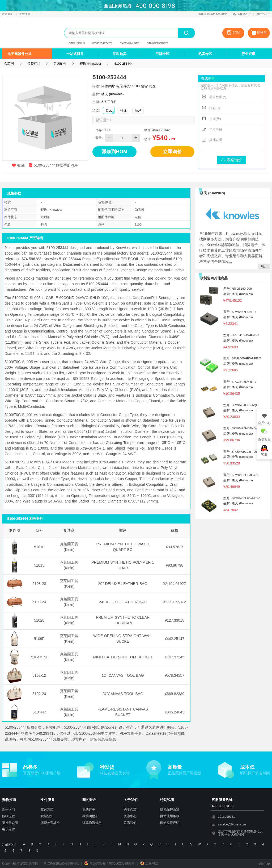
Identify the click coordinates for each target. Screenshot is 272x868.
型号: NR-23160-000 (238, 289)
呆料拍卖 (120, 54)
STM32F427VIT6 (102, 43)
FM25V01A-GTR (130, 43)
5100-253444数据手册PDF (54, 165)
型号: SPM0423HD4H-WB (241, 428)
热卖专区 (205, 54)
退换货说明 (10, 823)
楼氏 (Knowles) (91, 64)
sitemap (264, 863)
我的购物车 (90, 816)
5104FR (39, 712)
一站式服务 (75, 54)
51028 (39, 620)
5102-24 (39, 694)
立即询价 (172, 152)
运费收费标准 (50, 823)
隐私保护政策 (170, 809)
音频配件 (60, 64)
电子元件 (8, 829)
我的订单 (89, 809)
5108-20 (39, 584)
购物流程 (8, 816)
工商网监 (149, 863)
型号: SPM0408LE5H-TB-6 (242, 498)
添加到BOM (114, 152)
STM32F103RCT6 (158, 43)
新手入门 (8, 809)
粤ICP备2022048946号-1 (61, 863)
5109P (39, 639)
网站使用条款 (170, 816)
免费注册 (25, 14)
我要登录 (8, 14)
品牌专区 (163, 54)
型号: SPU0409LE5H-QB (241, 452)
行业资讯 (248, 54)
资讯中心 (130, 816)
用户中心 (263, 14)
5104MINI (39, 657)
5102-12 (39, 675)
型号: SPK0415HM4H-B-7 (241, 335)
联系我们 (130, 823)
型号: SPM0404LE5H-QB (241, 405)
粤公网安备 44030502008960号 (109, 863)
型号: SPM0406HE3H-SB (241, 475)
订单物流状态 (92, 823)
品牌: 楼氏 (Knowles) (238, 294)
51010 (39, 547)
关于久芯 (130, 809)
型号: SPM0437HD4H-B (240, 312)
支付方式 (47, 809)
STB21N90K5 (77, 43)
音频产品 (34, 64)
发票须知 (47, 816)
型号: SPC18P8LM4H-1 (240, 382)
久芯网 (23, 33)
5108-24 (39, 602)
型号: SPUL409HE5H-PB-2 (242, 358)
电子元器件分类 (20, 54)
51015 (39, 565)
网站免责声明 (170, 823)
